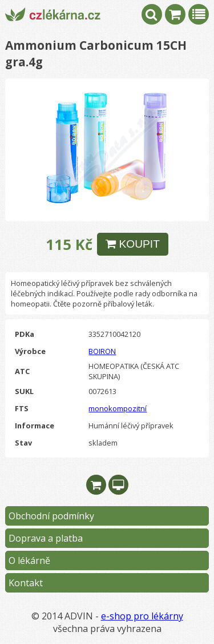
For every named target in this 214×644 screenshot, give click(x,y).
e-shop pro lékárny (142, 616)
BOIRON (102, 351)
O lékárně (29, 560)
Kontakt (26, 583)
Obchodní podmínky (51, 516)
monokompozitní (118, 408)
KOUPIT (133, 244)
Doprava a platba (46, 538)
